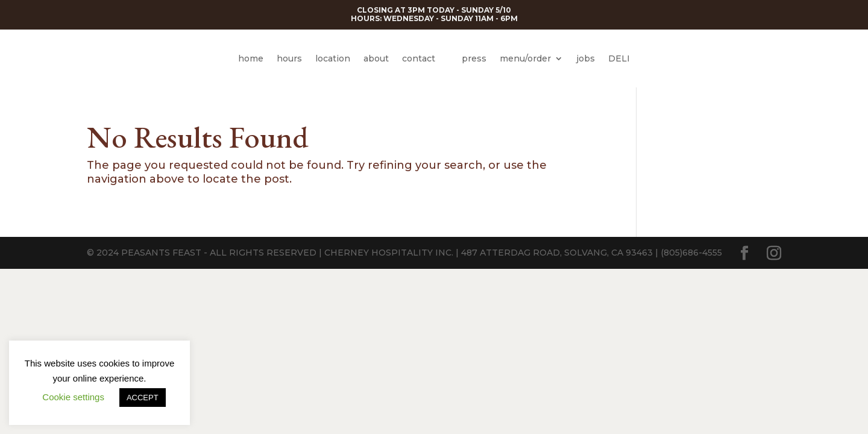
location (333, 58)
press (474, 58)
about (376, 58)
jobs (586, 58)
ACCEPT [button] (143, 398)
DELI (619, 58)
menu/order (525, 58)
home (251, 58)
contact (419, 58)
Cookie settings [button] (73, 397)
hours (289, 58)
